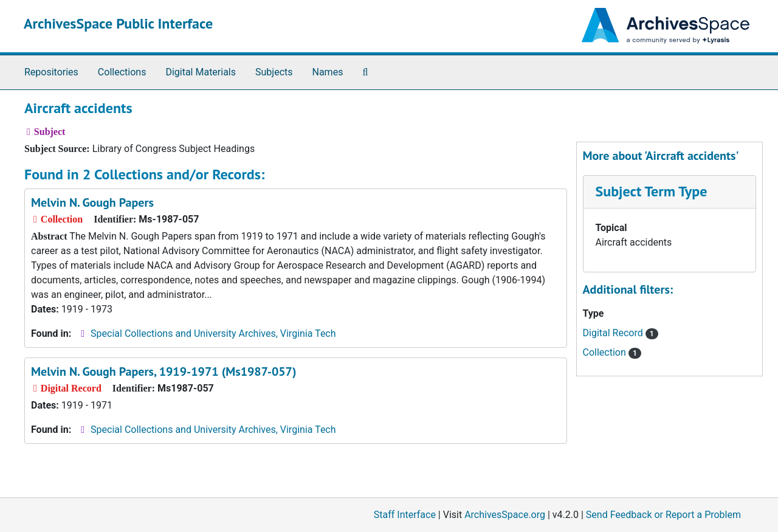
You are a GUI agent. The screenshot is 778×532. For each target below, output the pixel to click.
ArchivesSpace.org (505, 515)
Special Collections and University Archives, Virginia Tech (213, 333)
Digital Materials (201, 72)
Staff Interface (405, 515)
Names (328, 72)
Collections (122, 72)
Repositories (51, 72)
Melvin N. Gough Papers (92, 202)
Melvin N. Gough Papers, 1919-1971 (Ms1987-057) (164, 371)
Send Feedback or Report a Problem (663, 515)
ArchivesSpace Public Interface (118, 23)
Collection (612, 352)
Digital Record (621, 333)
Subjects (274, 72)
